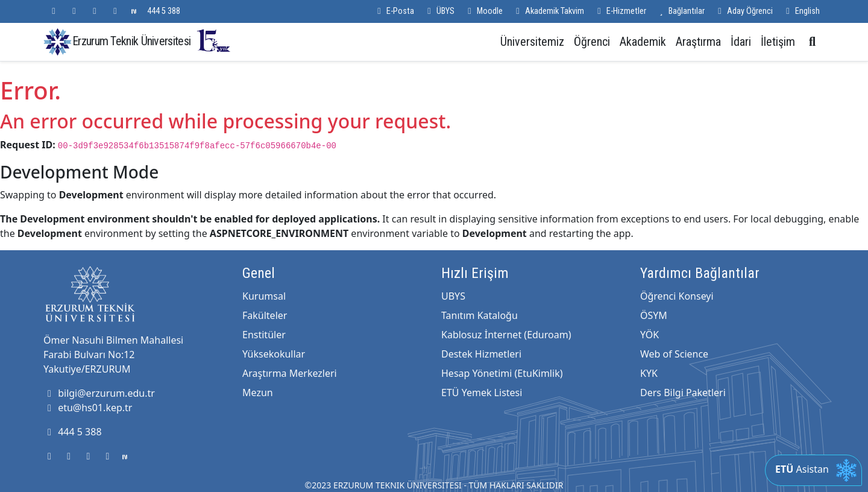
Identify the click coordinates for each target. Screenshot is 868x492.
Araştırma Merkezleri (290, 373)
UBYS (453, 296)
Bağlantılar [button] (680, 11)
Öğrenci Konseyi (677, 296)
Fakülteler (265, 315)
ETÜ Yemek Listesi (482, 393)
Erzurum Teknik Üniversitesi (152, 41)
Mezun (258, 393)
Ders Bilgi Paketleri (683, 393)
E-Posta (394, 11)
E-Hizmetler (620, 11)
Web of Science (674, 354)
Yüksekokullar (274, 354)
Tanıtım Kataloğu (480, 315)
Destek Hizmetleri (481, 354)
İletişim (778, 42)
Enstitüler (264, 335)
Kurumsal (264, 296)
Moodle (483, 11)
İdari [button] (741, 42)
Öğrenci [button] (592, 42)
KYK (649, 373)
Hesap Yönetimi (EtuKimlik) (502, 373)
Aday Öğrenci (744, 11)
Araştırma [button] (698, 42)
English (801, 11)
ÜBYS (439, 11)
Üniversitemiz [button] (532, 42)
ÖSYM (654, 315)
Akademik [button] (643, 42)
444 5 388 (164, 11)
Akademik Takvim (548, 11)
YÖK (649, 335)
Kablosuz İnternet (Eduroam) (506, 335)
